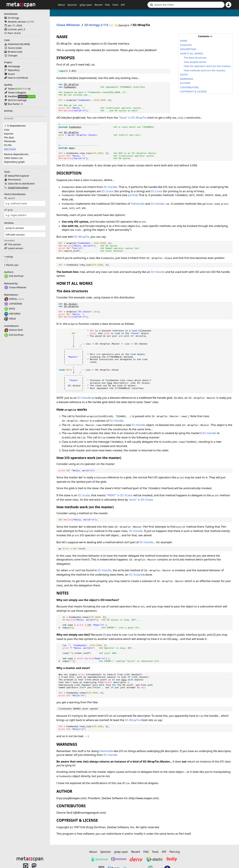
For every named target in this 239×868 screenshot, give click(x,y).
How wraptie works (195, 62)
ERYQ (10, 309)
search (10, 198)
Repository (14, 70)
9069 (20, 89)
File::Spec (9, 137)
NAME (184, 41)
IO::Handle (110, 187)
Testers (12, 89)
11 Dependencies (15, 126)
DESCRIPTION (188, 49)
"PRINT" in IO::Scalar (119, 495)
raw (19, 48)
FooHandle (70, 87)
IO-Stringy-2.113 (96, 25)
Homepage (14, 66)
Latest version (16, 248)
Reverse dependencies (16, 154)
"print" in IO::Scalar (141, 500)
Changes (13, 55)
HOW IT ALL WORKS (192, 53)
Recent (98, 5)
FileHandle (10, 141)
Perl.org (175, 852)
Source (12, 48)
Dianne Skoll (13, 330)
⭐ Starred (122, 25)
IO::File (8, 145)
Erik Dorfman (14, 276)
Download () (19, 44)
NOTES (184, 74)
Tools (115, 5)
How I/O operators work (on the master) (207, 66)
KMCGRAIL (12, 314)
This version (15, 244)
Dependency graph (14, 162)
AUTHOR (185, 83)
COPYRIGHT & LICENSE (193, 91)
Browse (12, 52)
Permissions (15, 180)
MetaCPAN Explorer (19, 176)
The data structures (195, 58)
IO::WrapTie (71, 85)
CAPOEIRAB (13, 304)
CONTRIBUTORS (189, 87)
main (72, 148)
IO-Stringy (14, 18)
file (109, 383)
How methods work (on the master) (204, 70)
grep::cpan (86, 5)
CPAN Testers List (13, 158)
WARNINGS (187, 79)
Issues (11, 74)
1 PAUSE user (11, 265)
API (123, 5)
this (124, 680)
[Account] (228, 5)
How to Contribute (18, 78)
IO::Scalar (108, 191)
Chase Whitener (15, 287)
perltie (132, 195)
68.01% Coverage (17, 100)
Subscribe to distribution (21, 184)
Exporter (9, 134)
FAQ (107, 5)
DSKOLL (11, 299)
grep (8, 210)
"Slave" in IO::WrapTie (133, 118)
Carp (7, 130)
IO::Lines (157, 191)
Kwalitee (13, 96)
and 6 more (10, 149)
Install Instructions (18, 188)
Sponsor (72, 5)
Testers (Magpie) (17, 92)
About (61, 5)
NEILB (10, 319)
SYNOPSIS (186, 45)
